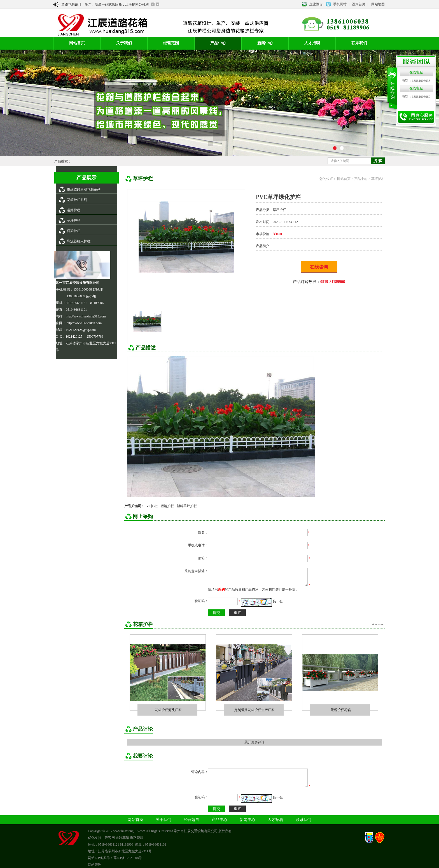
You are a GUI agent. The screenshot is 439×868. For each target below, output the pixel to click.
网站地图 (378, 4)
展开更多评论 (254, 742)
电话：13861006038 (416, 81)
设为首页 (359, 4)
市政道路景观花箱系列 (84, 189)
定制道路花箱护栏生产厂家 (254, 710)
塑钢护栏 (167, 506)
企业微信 (316, 4)
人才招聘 (312, 43)
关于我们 (124, 43)
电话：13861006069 (416, 97)
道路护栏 (74, 210)
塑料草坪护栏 (187, 506)
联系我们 (359, 43)
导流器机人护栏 (79, 241)
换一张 (278, 601)
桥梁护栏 (74, 231)
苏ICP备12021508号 (128, 858)
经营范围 (171, 43)
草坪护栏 (74, 221)
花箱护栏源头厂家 (168, 710)
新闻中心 (265, 43)
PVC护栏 (151, 506)
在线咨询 (319, 267)
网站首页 (77, 43)
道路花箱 (122, 838)
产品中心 (218, 43)
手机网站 (340, 4)
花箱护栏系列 (77, 200)
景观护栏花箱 (341, 710)
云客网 (110, 838)
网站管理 (95, 865)
